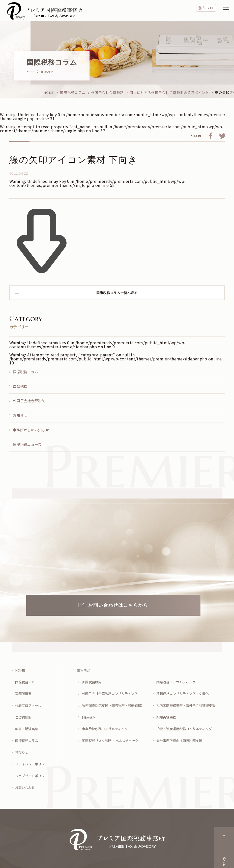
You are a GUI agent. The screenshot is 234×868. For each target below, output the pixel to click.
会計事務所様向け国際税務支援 (181, 729)
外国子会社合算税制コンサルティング (112, 689)
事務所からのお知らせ (31, 430)
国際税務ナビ (26, 679)
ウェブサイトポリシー (33, 759)
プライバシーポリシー (33, 749)
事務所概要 (24, 689)
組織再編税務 (167, 709)
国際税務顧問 (93, 679)
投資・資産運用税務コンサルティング (186, 719)
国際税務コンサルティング (177, 679)
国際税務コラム (25, 372)
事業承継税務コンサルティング (107, 719)
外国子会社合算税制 (29, 401)
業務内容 (84, 669)
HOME (20, 669)
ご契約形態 (24, 709)
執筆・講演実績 (27, 719)
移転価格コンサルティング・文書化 (184, 689)
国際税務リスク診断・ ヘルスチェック (112, 729)
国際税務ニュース (27, 444)
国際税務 (20, 386)
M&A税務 (89, 709)
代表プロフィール (29, 699)
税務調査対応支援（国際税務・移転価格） (115, 699)
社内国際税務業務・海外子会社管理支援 (188, 699)
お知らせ (20, 415)
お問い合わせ (26, 769)
